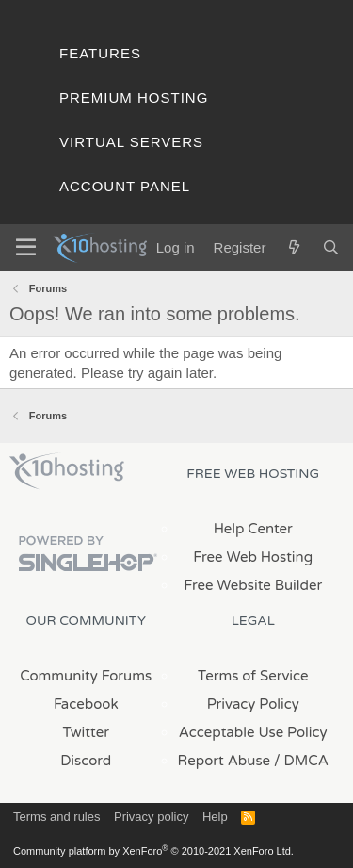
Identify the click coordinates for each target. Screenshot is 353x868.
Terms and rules (56, 817)
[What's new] (293, 247)
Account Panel (125, 186)
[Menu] (26, 248)
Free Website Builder (253, 585)
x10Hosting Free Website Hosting (67, 471)
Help (215, 817)
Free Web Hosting (253, 557)
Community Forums (86, 676)
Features (100, 53)
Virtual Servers (131, 142)
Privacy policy (151, 817)
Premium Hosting (134, 98)
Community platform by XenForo (153, 851)
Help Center (253, 529)
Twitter (86, 732)
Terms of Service (253, 676)
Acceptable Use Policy (253, 732)
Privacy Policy (253, 704)
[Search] (331, 247)
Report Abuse (225, 761)
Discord (86, 761)
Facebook (86, 704)
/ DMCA (301, 761)
